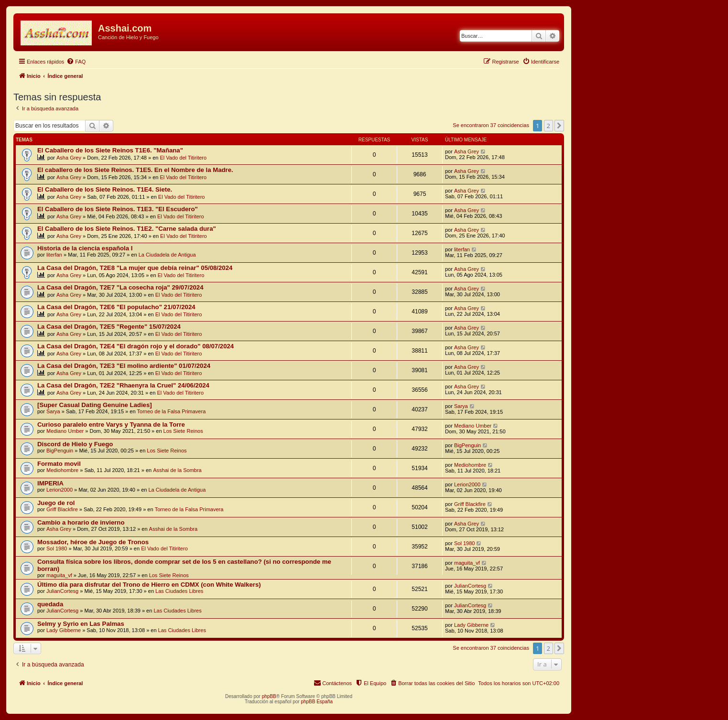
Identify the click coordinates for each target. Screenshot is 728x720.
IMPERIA (50, 483)
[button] (559, 126)
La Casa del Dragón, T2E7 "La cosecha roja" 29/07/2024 (120, 287)
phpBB (269, 696)
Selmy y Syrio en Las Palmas (81, 624)
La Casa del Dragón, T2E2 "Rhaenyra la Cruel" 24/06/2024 (123, 385)
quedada (50, 604)
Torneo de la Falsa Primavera (172, 411)
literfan (54, 255)
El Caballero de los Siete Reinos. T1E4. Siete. (105, 189)
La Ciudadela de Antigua (167, 255)
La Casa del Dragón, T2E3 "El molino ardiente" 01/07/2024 (124, 366)
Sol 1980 (57, 548)
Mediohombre (62, 470)
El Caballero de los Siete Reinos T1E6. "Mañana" (110, 150)
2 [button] (549, 126)
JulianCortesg (62, 591)
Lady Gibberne (64, 630)
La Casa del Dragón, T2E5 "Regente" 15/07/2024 (109, 327)
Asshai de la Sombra (177, 470)
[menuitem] (76, 62)
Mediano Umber (65, 431)
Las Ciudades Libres (179, 591)
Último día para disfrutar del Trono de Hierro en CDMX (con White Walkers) (149, 585)
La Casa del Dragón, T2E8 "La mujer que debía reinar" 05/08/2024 (135, 268)
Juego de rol (56, 503)
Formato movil (59, 464)
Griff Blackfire (62, 509)
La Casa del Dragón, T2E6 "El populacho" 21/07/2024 (116, 307)
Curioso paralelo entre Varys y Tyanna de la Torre (111, 424)
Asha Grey (69, 158)
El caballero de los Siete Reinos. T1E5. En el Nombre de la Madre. (135, 170)
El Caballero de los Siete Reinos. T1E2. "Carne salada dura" (127, 229)
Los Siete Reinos (183, 431)
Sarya (53, 411)
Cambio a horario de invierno (81, 522)
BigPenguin (60, 451)
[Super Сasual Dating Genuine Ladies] (95, 405)
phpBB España (317, 702)
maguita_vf (59, 575)
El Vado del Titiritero (184, 158)
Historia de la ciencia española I (85, 248)
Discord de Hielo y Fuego (75, 444)
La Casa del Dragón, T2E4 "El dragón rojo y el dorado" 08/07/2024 (136, 346)
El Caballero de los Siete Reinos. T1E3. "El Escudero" (118, 209)
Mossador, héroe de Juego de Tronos (93, 542)
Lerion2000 (60, 490)
